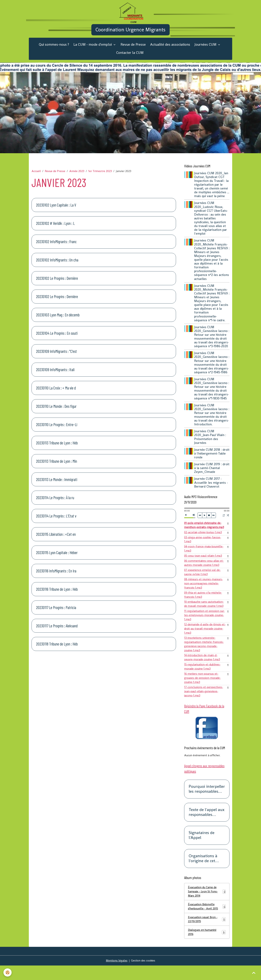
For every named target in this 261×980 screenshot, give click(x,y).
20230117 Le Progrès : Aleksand (57, 630)
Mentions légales (116, 975)
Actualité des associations (170, 49)
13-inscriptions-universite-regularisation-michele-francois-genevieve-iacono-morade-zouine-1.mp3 (205, 654)
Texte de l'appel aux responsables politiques (207, 825)
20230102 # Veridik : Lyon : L (55, 228)
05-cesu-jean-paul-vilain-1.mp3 (204, 562)
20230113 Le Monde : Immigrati (57, 484)
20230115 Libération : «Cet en (56, 539)
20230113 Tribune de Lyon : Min (57, 466)
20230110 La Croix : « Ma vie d (56, 393)
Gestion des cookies (143, 975)
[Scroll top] (254, 973)
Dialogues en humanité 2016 (207, 946)
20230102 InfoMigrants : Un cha (57, 265)
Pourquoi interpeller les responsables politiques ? (207, 802)
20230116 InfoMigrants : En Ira (56, 575)
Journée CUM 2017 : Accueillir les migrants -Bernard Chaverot (212, 487)
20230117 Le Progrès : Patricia (56, 612)
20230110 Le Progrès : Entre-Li (57, 429)
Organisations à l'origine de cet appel (203, 871)
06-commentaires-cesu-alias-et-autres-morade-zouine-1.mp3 (205, 569)
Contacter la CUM (130, 57)
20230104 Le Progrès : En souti (57, 338)
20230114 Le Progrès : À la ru (55, 502)
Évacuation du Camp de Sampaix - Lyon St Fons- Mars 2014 (207, 904)
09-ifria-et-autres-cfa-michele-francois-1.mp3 (204, 602)
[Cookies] (8, 972)
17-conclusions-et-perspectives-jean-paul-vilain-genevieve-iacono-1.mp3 (205, 703)
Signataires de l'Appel (202, 848)
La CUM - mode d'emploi (93, 49)
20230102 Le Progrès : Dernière (57, 283)
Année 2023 (77, 176)
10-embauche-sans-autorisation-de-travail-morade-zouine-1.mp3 (205, 612)
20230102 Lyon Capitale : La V (56, 210)
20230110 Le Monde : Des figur (56, 411)
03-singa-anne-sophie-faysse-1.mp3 (203, 545)
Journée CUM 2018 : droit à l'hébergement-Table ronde (211, 458)
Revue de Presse (133, 49)
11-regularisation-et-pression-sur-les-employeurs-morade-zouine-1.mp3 (203, 624)
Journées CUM (206, 49)
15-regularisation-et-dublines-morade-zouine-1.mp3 (203, 677)
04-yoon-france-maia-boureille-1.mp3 (205, 554)
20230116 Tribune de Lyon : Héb (57, 594)
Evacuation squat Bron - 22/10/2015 (207, 933)
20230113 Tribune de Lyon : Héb (57, 447)
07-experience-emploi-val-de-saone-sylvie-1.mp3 (203, 579)
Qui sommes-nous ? (54, 49)
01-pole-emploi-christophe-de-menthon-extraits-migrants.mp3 (205, 530)
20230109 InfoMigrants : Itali (55, 374)
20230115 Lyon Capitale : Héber (57, 557)
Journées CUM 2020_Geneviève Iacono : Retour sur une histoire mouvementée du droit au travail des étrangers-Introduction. (212, 419)
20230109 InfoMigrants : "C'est (56, 356)
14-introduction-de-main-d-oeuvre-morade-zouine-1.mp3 (203, 668)
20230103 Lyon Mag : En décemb (58, 319)
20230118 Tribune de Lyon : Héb (57, 649)
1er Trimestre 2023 (100, 176)
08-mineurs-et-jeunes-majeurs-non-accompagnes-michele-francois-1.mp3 (204, 591)
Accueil (36, 176)
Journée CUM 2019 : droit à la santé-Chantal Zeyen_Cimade (211, 473)
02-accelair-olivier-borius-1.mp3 (204, 537)
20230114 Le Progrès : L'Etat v (56, 521)
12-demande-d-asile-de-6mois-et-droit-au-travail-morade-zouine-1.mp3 (204, 638)
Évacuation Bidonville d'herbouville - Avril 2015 (207, 920)
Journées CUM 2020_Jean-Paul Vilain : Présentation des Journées (211, 442)
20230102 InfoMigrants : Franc (56, 246)
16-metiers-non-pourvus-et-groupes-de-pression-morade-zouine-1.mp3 (203, 689)
